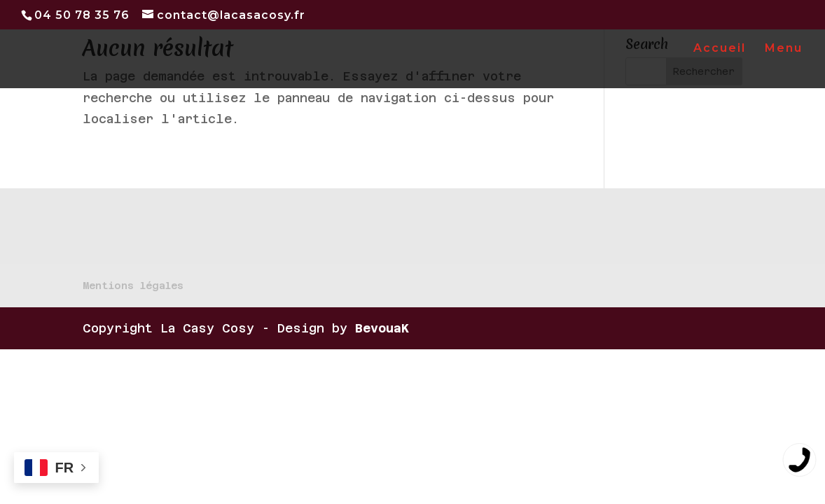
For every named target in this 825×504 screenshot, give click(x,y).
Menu (784, 49)
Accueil (720, 49)
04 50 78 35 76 (82, 15)
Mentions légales (133, 286)
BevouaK (382, 328)
